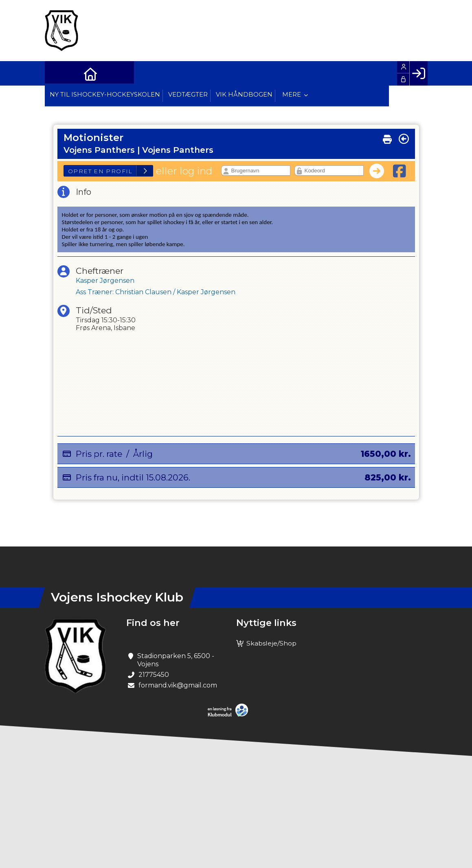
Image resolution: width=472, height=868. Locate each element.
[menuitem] (57, 73)
